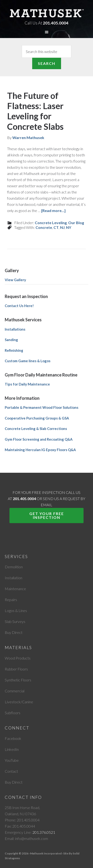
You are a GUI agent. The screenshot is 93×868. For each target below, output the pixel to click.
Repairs (11, 600)
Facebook (13, 738)
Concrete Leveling (51, 223)
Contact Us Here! (19, 306)
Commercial (15, 691)
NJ (62, 227)
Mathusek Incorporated (47, 13)
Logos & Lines (16, 610)
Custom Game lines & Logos (28, 361)
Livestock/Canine (19, 702)
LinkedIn (12, 749)
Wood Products (18, 658)
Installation (13, 578)
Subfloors (13, 713)
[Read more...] (53, 210)
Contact (11, 771)
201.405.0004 (56, 23)
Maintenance (15, 589)
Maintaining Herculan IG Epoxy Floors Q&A (40, 450)
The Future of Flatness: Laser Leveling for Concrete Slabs (35, 111)
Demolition (14, 567)
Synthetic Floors (18, 680)
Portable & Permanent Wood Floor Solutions (42, 407)
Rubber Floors (16, 669)
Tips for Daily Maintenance (27, 384)
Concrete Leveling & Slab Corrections (36, 429)
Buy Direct (14, 632)
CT (56, 227)
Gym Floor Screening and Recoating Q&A (39, 439)
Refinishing (14, 350)
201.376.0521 (44, 832)
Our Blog (76, 223)
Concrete (44, 227)
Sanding (11, 340)
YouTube (12, 760)
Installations (15, 329)
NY (69, 227)
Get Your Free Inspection (47, 515)
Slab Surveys (15, 621)
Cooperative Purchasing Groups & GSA (37, 418)
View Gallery (15, 280)
